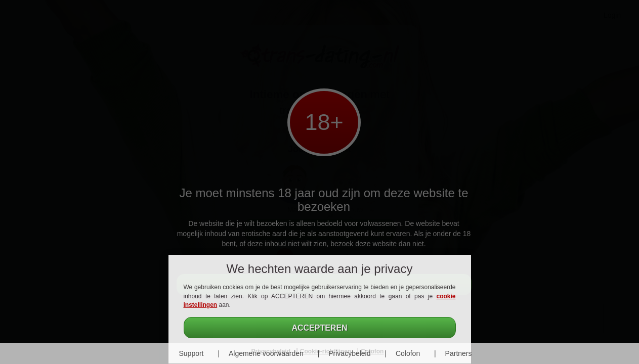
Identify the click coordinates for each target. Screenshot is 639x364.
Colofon (408, 353)
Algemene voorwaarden (266, 353)
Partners (459, 353)
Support (191, 353)
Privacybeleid (349, 353)
